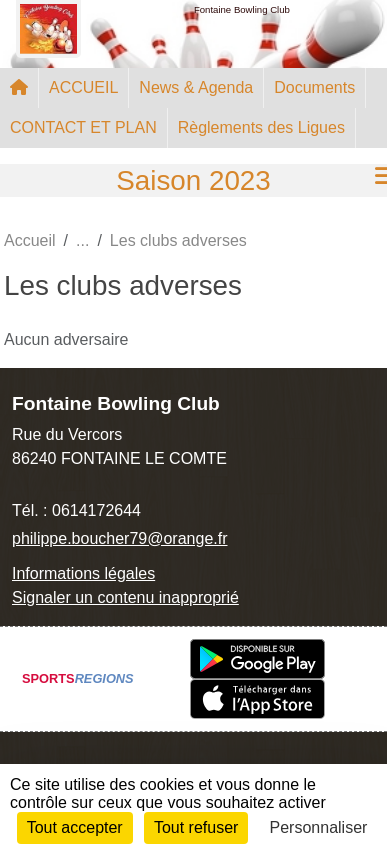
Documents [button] (314, 87)
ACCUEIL (83, 87)
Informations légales (83, 573)
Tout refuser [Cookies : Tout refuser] (196, 827)
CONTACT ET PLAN (83, 127)
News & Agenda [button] (196, 87)
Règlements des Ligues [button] (261, 127)
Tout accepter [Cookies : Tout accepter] (75, 827)
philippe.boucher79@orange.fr (120, 538)
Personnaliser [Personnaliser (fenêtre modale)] (319, 827)
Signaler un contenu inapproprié (125, 597)
